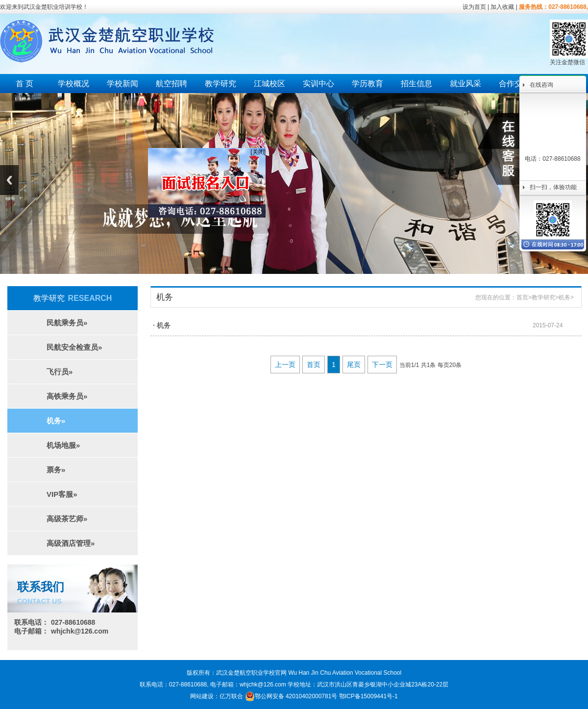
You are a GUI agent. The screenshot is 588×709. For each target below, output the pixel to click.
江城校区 (269, 84)
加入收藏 (502, 7)
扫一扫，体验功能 (553, 187)
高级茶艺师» (67, 519)
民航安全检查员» (74, 347)
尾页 (354, 365)
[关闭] (256, 150)
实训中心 (318, 84)
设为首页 (474, 7)
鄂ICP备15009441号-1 (368, 696)
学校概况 (73, 84)
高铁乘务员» (67, 396)
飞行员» (60, 372)
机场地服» (63, 445)
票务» (56, 470)
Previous (9, 180)
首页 (522, 297)
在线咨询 (541, 85)
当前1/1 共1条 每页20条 (430, 365)
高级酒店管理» (71, 543)
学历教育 (367, 84)
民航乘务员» (67, 323)
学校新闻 (122, 84)
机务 (564, 297)
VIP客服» (62, 494)
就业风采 (465, 84)
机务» (56, 421)
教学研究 (220, 84)
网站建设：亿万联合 (217, 696)
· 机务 (162, 325)
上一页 (285, 365)
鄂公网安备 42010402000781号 (291, 696)
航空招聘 (171, 84)
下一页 (382, 365)
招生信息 (416, 84)
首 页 (24, 84)
